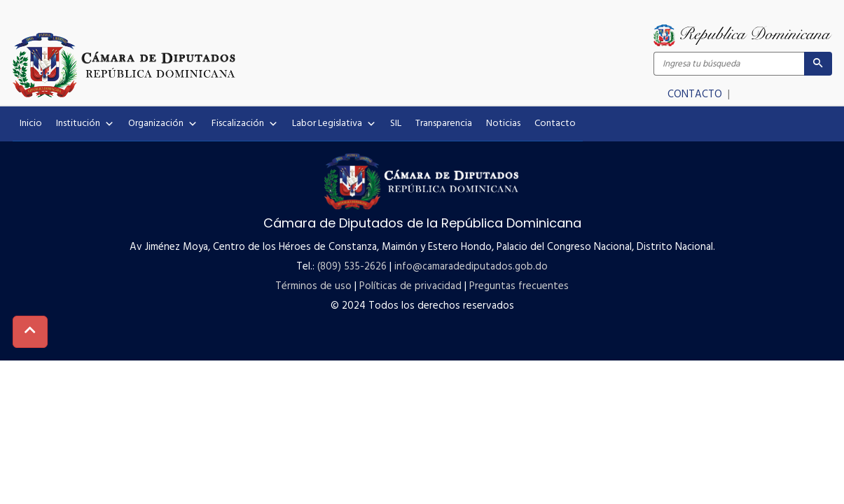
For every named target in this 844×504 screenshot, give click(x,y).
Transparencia (444, 124)
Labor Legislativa (334, 124)
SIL (396, 124)
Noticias (503, 124)
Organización (163, 124)
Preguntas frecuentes (519, 286)
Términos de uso (313, 286)
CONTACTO (696, 94)
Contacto (555, 124)
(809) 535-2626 (352, 267)
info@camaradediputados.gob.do (471, 267)
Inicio (31, 124)
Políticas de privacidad (410, 286)
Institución (85, 124)
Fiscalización (245, 124)
